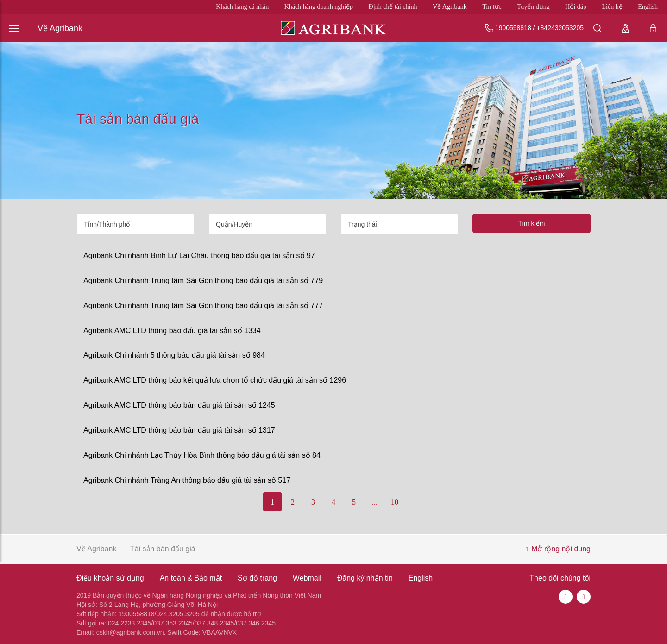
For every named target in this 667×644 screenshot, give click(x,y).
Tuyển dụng (533, 7)
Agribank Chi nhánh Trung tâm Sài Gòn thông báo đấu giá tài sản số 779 (203, 281)
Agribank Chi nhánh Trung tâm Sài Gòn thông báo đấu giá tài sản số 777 (203, 306)
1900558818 (513, 28)
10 (395, 502)
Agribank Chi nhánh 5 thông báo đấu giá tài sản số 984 (174, 355)
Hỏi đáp (576, 7)
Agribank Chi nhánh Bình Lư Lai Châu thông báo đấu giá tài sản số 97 (199, 256)
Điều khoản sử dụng (110, 578)
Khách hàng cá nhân (242, 7)
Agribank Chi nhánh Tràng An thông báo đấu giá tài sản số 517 (187, 480)
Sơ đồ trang (257, 578)
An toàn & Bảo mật (191, 578)
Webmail (307, 578)
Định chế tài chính (393, 7)
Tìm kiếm (532, 223)
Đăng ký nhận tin (365, 578)
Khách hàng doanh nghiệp (319, 7)
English (648, 7)
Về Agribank (450, 7)
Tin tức (492, 7)
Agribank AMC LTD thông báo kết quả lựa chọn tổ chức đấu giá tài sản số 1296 (215, 380)
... (374, 502)
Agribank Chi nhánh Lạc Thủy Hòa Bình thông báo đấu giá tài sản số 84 (202, 455)
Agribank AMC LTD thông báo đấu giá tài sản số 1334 (172, 331)
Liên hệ (612, 7)
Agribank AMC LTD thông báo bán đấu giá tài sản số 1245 (179, 405)
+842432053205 (560, 28)
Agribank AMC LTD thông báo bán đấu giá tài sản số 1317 (179, 430)
